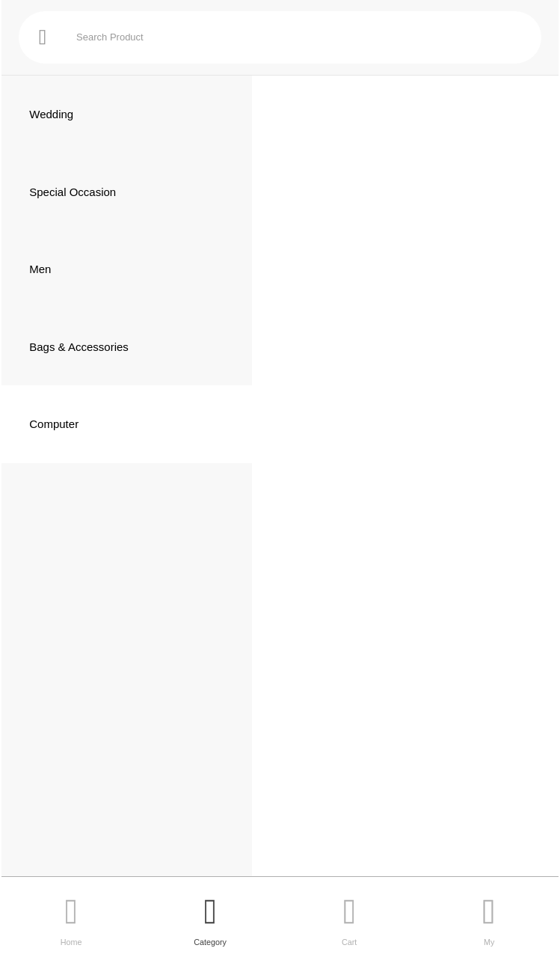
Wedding (51, 114)
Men (40, 269)
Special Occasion (73, 192)
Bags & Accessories (79, 347)
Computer (54, 424)
